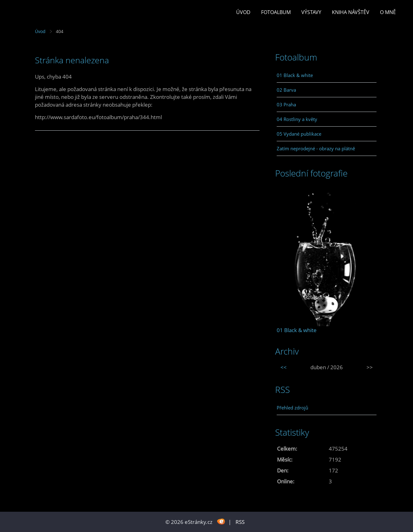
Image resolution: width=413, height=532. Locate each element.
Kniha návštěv (351, 12)
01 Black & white (295, 75)
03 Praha (286, 104)
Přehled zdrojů (292, 408)
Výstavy (311, 12)
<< (284, 367)
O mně (388, 12)
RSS (240, 522)
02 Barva (286, 90)
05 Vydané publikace (299, 134)
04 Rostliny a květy (297, 119)
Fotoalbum (276, 12)
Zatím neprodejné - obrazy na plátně (316, 148)
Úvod (243, 12)
